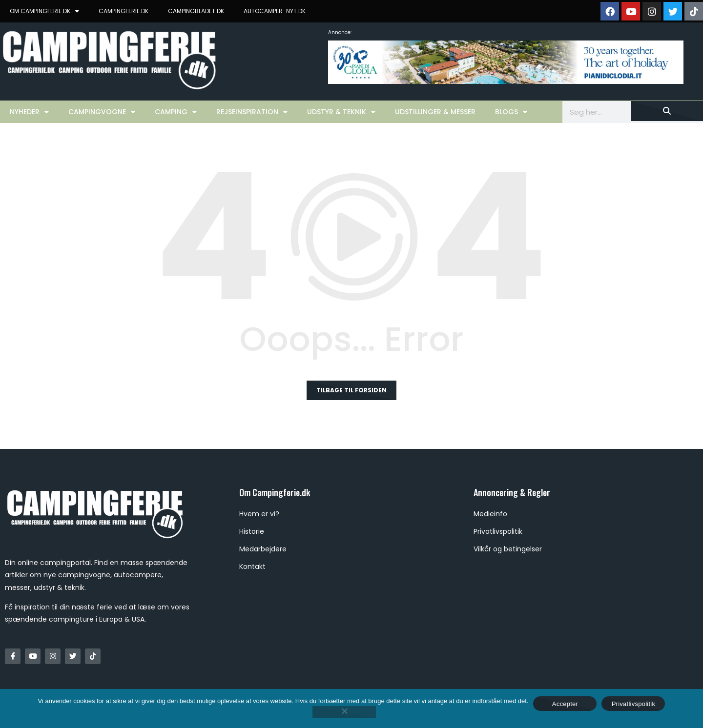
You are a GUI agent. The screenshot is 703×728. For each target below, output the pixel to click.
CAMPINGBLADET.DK (196, 11)
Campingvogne (102, 112)
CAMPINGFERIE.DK (124, 11)
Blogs (511, 112)
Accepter (565, 704)
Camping (176, 112)
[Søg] (667, 111)
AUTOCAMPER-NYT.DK (275, 11)
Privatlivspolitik (634, 704)
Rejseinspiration (252, 112)
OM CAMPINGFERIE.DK (44, 11)
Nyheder (29, 112)
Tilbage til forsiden (351, 390)
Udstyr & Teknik (341, 112)
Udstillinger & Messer (435, 112)
